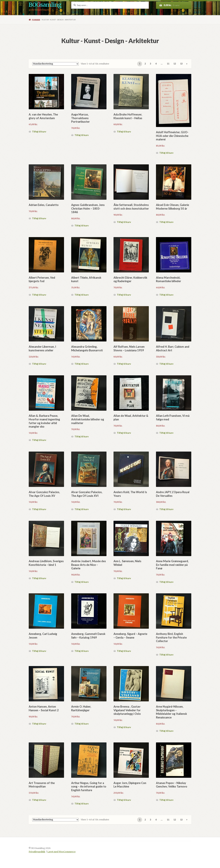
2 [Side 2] (145, 64)
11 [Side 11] (168, 64)
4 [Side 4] (156, 64)
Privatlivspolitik (37, 852)
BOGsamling (45, 5)
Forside (36, 20)
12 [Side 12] (175, 64)
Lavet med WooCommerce (61, 852)
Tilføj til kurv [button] (39, 132)
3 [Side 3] (150, 64)
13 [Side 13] (181, 64)
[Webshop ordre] (55, 64)
